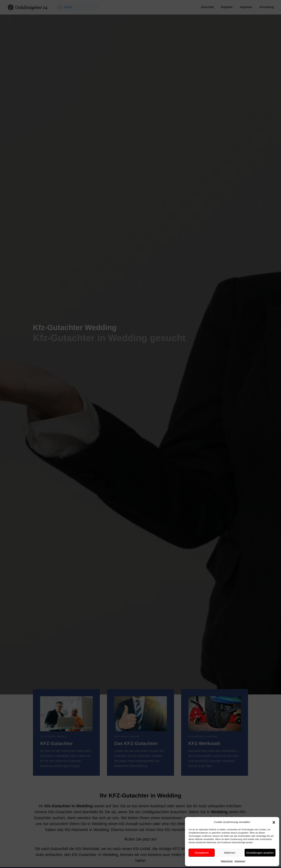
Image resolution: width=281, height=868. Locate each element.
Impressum (240, 861)
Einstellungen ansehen (260, 853)
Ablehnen (229, 853)
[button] (274, 822)
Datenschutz (227, 861)
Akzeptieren (202, 853)
